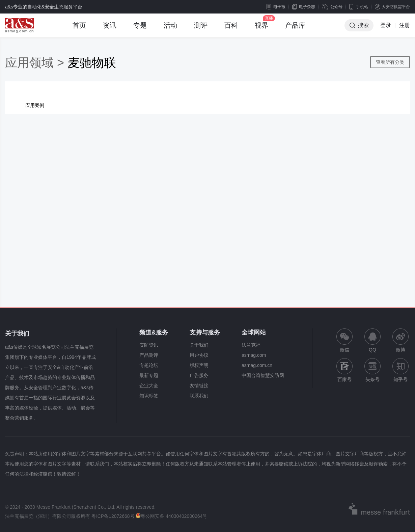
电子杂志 (304, 7)
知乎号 (400, 370)
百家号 (344, 370)
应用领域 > (36, 63)
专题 (140, 29)
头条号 (372, 370)
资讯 (110, 29)
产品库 (295, 29)
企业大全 (149, 385)
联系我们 (199, 396)
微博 (400, 340)
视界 (261, 29)
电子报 (276, 7)
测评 (201, 29)
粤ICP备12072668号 (113, 516)
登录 (386, 25)
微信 (344, 340)
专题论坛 (149, 365)
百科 (231, 29)
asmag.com (254, 355)
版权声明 (199, 365)
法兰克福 (251, 345)
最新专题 (149, 375)
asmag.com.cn (257, 365)
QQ (372, 340)
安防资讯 (149, 345)
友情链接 (199, 385)
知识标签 (149, 396)
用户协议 (199, 355)
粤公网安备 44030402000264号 (171, 516)
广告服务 (199, 375)
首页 (79, 29)
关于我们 (199, 345)
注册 (405, 25)
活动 (170, 29)
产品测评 (149, 355)
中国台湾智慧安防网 (263, 375)
